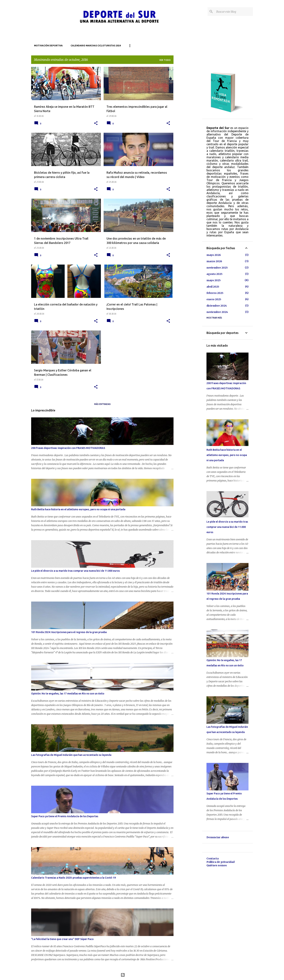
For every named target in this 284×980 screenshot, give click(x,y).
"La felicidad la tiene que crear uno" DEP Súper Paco (62, 939)
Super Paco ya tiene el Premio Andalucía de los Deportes (65, 816)
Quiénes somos (217, 865)
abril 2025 (213, 287)
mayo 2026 (214, 255)
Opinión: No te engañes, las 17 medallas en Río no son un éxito (68, 694)
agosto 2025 (214, 274)
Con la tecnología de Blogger (142, 975)
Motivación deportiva (48, 46)
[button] (96, 123)
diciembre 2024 (217, 306)
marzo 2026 (214, 261)
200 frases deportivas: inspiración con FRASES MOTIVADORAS (68, 448)
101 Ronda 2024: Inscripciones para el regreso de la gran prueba (69, 632)
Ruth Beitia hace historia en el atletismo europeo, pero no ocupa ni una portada (78, 509)
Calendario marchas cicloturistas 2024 (96, 46)
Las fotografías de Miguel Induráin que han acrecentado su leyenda (71, 755)
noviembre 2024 (217, 312)
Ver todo (165, 60)
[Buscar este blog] (234, 12)
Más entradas (102, 404)
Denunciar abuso (218, 837)
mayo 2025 (214, 280)
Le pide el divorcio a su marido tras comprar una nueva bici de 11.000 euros (75, 571)
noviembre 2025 (217, 268)
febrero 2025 (215, 293)
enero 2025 (214, 299)
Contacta (213, 858)
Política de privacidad (221, 862)
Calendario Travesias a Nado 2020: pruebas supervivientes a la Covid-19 (73, 878)
